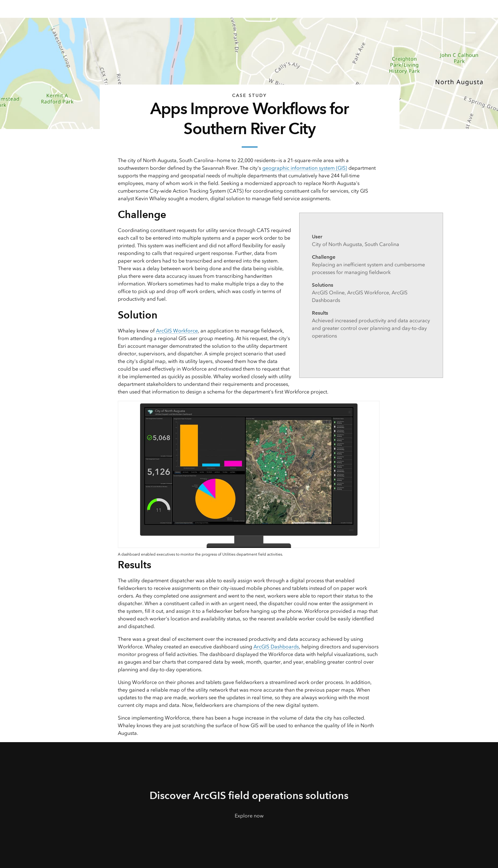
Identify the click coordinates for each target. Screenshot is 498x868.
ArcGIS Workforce (177, 331)
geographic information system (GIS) (305, 168)
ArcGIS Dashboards (276, 647)
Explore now (249, 816)
